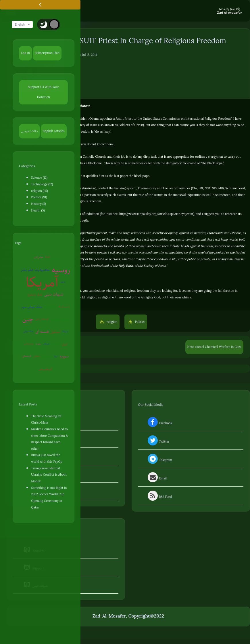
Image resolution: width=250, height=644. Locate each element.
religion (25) (39, 191)
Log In (25, 54)
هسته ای (42, 332)
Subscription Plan (47, 54)
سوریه (64, 357)
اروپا (56, 357)
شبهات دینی (54, 295)
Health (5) (38, 211)
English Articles (54, 131)
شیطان (46, 344)
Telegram (159, 460)
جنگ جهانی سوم (32, 307)
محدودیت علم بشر (35, 270)
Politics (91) (39, 198)
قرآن (55, 258)
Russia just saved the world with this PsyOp (47, 459)
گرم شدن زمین (42, 320)
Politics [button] (140, 322)
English (24, 25)
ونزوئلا (65, 332)
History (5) (39, 204)
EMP (48, 258)
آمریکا (42, 283)
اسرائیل (56, 332)
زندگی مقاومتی (60, 320)
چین (28, 320)
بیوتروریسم (47, 357)
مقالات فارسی (29, 131)
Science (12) (39, 178)
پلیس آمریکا (64, 307)
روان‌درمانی (29, 344)
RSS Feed (159, 497)
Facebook (159, 424)
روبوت (38, 344)
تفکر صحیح (35, 295)
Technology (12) (42, 185)
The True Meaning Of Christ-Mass (46, 420)
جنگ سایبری (50, 307)
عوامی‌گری (39, 258)
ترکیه (63, 282)
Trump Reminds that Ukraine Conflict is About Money (49, 475)
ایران (65, 344)
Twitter (158, 442)
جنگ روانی (28, 332)
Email (157, 479)
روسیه (61, 270)
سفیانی (36, 357)
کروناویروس (45, 369)
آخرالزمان (56, 344)
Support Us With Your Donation (43, 93)
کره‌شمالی (27, 357)
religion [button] (112, 322)
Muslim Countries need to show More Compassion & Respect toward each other (49, 439)
